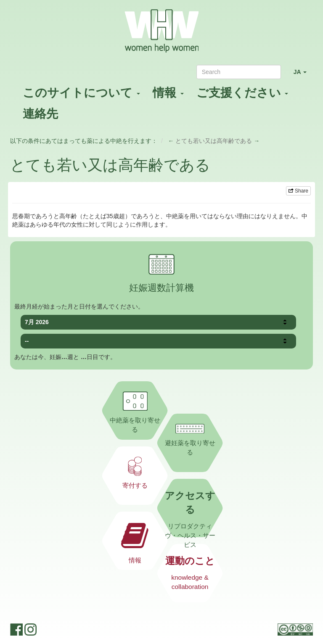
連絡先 (40, 114)
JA (303, 75)
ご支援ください (242, 93)
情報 (168, 93)
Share (298, 191)
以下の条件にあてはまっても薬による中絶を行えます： (84, 141)
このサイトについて (81, 93)
